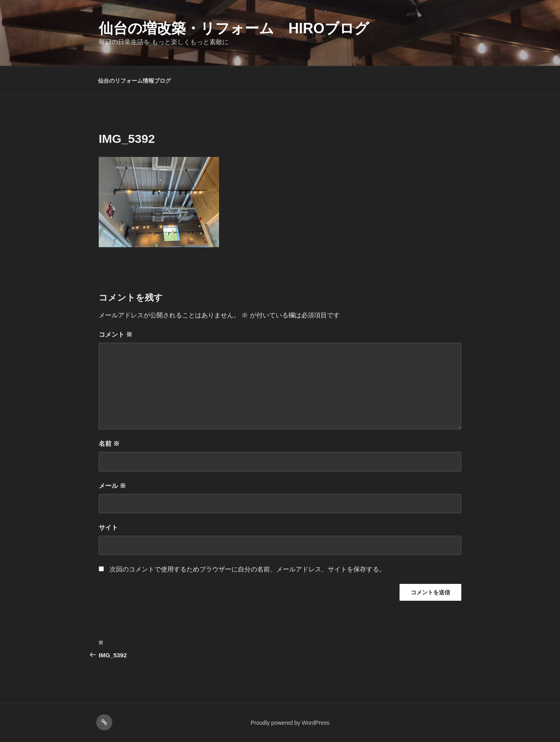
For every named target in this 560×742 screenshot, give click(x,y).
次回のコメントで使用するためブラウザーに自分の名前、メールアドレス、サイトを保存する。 (248, 569)
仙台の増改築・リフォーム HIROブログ (234, 28)
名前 (109, 444)
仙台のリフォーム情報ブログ (134, 81)
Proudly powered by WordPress (290, 723)
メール (112, 486)
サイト (108, 528)
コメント (116, 334)
